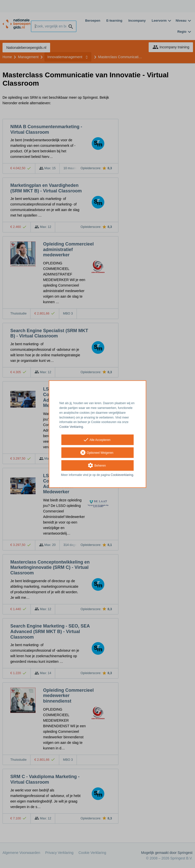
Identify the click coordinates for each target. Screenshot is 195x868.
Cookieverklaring (122, 475)
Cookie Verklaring (71, 427)
